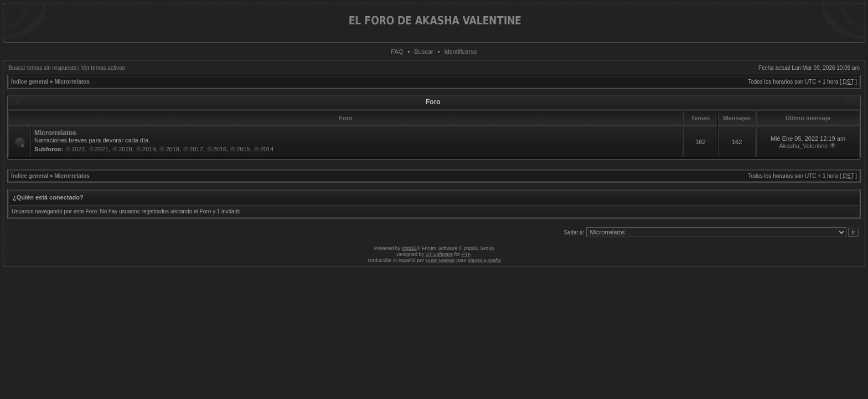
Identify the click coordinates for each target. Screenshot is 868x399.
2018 (172, 149)
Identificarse (460, 52)
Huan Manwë (440, 260)
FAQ (397, 52)
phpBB (409, 248)
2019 (149, 149)
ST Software (439, 254)
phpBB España (484, 260)
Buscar (423, 52)
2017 (196, 149)
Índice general (30, 82)
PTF (466, 254)
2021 (102, 149)
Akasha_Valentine (804, 146)
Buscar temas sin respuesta (42, 68)
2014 (267, 149)
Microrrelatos (72, 82)
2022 (78, 149)
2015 (243, 149)
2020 (125, 149)
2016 (220, 149)
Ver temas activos (103, 68)
